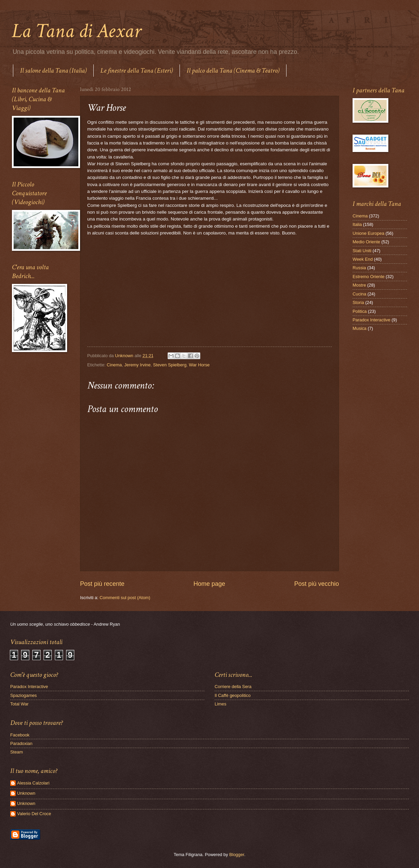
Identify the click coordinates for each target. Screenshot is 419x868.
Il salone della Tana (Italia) (53, 71)
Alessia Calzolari (33, 783)
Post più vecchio (317, 584)
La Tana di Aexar (76, 31)
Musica (360, 328)
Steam (17, 752)
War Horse (199, 365)
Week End (363, 259)
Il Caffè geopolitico (233, 695)
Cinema (114, 365)
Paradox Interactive (371, 320)
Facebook (20, 735)
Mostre (359, 285)
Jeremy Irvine (137, 365)
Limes (220, 704)
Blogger (237, 855)
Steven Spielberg (170, 365)
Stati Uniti (362, 251)
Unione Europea (368, 233)
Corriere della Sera (233, 687)
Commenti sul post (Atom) (125, 598)
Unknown (26, 793)
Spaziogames (24, 695)
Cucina (359, 294)
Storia (358, 302)
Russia (359, 268)
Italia (357, 224)
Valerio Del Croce (34, 814)
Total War (19, 704)
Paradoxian (21, 743)
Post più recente (102, 584)
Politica (360, 311)
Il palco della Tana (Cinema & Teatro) (233, 71)
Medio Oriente (366, 242)
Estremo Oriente (369, 277)
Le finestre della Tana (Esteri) (137, 71)
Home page (209, 584)
